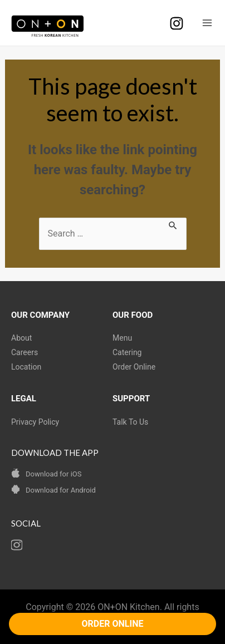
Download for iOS (53, 474)
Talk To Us (130, 422)
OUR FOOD (133, 315)
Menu (122, 338)
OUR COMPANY (40, 315)
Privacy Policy (35, 422)
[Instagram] (177, 23)
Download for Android (61, 490)
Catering (127, 352)
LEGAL (24, 399)
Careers (25, 352)
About (21, 338)
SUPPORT (131, 399)
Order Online (134, 367)
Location (26, 367)
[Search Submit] (173, 224)
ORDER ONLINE (113, 624)
